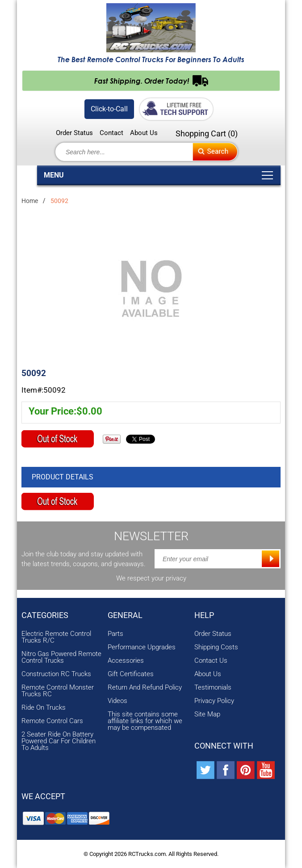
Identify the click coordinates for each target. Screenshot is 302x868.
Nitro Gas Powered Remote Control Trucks (61, 657)
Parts (115, 634)
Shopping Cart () (207, 133)
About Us (144, 133)
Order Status (74, 133)
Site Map (207, 714)
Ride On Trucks (44, 708)
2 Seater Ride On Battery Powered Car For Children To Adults (59, 741)
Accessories (126, 661)
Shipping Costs (216, 647)
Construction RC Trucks (56, 674)
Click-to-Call (109, 109)
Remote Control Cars (52, 721)
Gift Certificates (131, 674)
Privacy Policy (214, 701)
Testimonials (213, 688)
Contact (111, 133)
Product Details (63, 477)
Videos (117, 701)
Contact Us (211, 661)
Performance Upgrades (142, 647)
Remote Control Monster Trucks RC (58, 691)
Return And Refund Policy (145, 688)
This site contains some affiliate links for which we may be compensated (145, 721)
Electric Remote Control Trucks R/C (56, 637)
